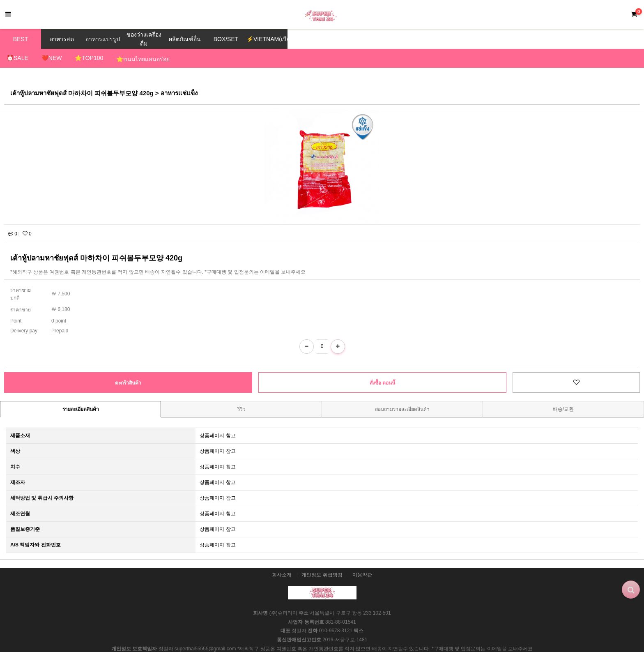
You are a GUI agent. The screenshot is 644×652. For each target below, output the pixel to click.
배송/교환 (563, 391)
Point (16, 302)
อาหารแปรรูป (103, 39)
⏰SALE (17, 58)
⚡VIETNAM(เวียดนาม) (267, 39)
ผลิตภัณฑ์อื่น (185, 39)
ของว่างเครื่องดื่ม (144, 39)
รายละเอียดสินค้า (81, 391)
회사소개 (282, 556)
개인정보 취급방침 (322, 556)
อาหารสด (62, 39)
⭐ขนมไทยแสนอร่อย (143, 59)
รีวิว (241, 391)
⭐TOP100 (89, 58)
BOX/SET (226, 39)
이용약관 (362, 556)
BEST (21, 39)
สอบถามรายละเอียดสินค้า (402, 391)
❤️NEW (52, 58)
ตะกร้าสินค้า (128, 364)
